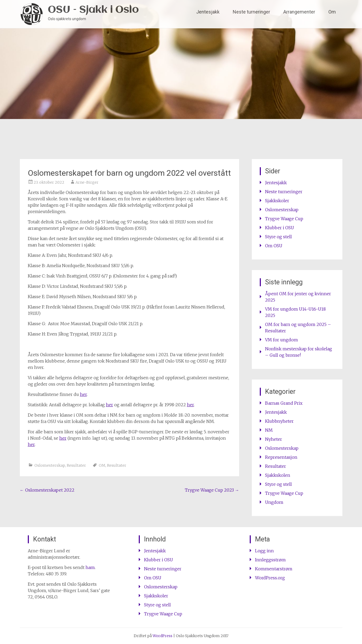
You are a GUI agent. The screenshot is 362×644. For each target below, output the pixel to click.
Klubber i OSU (280, 228)
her (83, 394)
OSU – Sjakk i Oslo (93, 10)
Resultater (76, 465)
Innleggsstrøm (270, 560)
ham (90, 567)
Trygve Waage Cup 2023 (212, 490)
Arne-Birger (87, 182)
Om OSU (274, 246)
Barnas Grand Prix (284, 403)
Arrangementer (299, 12)
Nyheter (274, 439)
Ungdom (274, 502)
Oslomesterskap (50, 465)
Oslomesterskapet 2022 (47, 490)
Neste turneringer (251, 12)
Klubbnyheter (279, 421)
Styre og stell (278, 237)
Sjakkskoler (277, 201)
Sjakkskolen (278, 475)
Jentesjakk (208, 12)
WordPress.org (270, 578)
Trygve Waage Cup (284, 219)
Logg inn (264, 551)
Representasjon (281, 457)
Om (332, 12)
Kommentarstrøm (274, 569)
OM (102, 465)
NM (269, 430)
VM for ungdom (281, 340)
